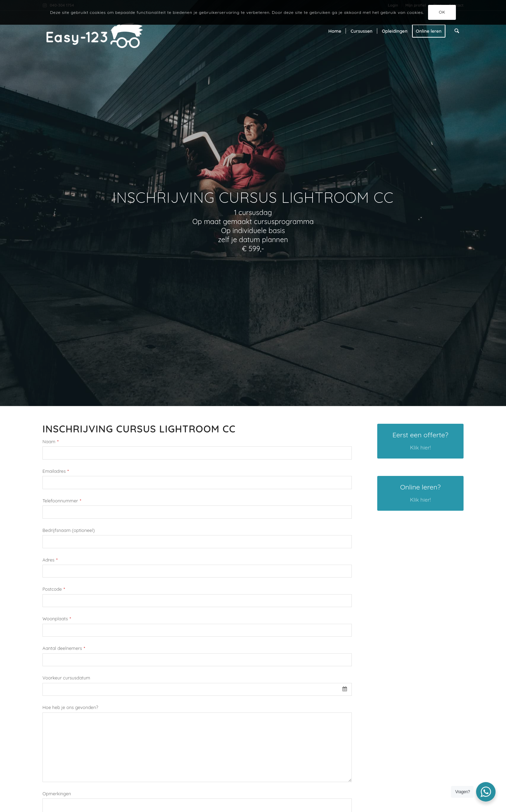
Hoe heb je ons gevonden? (70, 707)
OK (442, 12)
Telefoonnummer (62, 501)
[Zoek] (457, 31)
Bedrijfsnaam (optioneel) (69, 530)
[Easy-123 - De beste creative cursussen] (106, 31)
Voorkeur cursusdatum (66, 678)
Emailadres (56, 471)
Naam (50, 442)
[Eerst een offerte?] (420, 441)
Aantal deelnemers (64, 648)
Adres (50, 560)
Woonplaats (57, 619)
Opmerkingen (57, 794)
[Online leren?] (420, 493)
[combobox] (197, 690)
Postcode (54, 589)
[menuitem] (335, 31)
